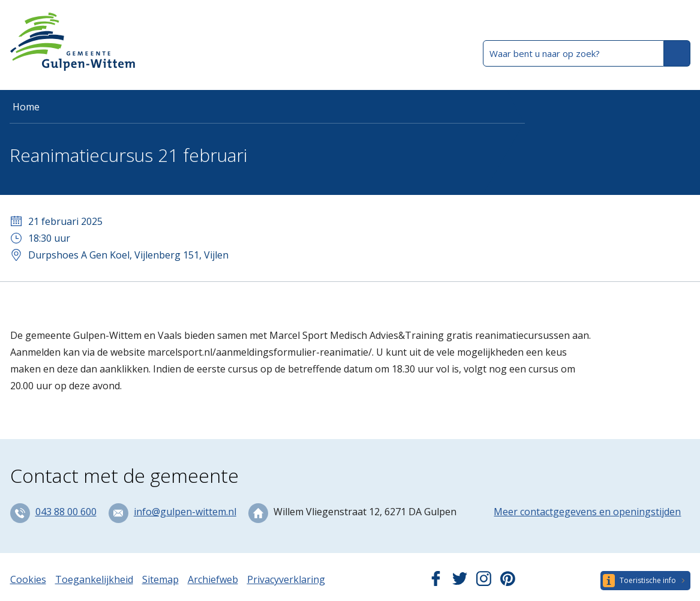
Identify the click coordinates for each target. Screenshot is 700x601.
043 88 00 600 (66, 512)
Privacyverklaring (286, 579)
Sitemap (160, 579)
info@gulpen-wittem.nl (185, 512)
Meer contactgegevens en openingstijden (587, 512)
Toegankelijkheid (94, 579)
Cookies (28, 579)
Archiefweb (213, 579)
